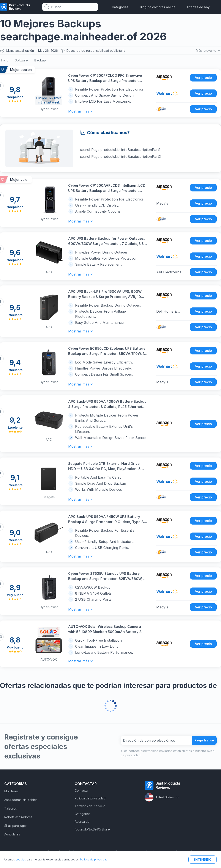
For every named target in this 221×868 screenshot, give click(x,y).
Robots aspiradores (18, 818)
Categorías (120, 7)
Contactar (82, 792)
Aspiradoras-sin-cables (21, 801)
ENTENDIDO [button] (203, 859)
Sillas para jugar (16, 827)
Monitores (11, 792)
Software (21, 61)
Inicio (5, 61)
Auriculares (12, 835)
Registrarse (203, 741)
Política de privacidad (90, 799)
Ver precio (203, 79)
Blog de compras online (158, 7)
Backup (40, 61)
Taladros (11, 809)
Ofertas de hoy (198, 7)
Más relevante (208, 51)
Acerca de (82, 823)
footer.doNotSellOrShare (92, 830)
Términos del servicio (90, 807)
